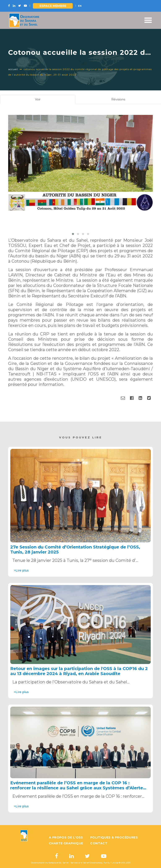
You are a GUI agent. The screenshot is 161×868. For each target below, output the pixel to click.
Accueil (13, 69)
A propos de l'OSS (66, 837)
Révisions (118, 99)
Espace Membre (53, 6)
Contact (99, 843)
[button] (73, 234)
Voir (43, 100)
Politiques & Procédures (114, 837)
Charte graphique (66, 843)
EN (80, 6)
